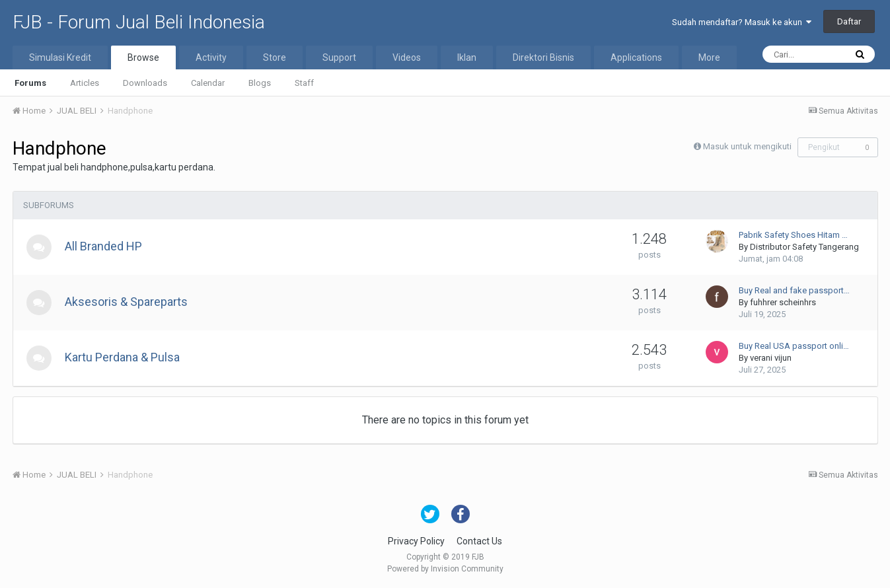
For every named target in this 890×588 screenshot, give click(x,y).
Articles (85, 83)
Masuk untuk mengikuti (747, 146)
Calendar (208, 83)
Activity (211, 57)
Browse (143, 57)
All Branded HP (105, 246)
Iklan (467, 57)
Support (339, 57)
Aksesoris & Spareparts (128, 302)
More (709, 57)
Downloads (145, 83)
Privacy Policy (416, 541)
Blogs (260, 83)
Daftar (849, 21)
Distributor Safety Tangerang (804, 247)
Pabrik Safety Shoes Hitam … (793, 235)
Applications (636, 57)
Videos (407, 57)
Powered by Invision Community (445, 569)
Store (275, 57)
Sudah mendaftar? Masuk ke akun (742, 22)
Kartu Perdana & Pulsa (124, 357)
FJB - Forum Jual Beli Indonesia (139, 22)
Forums (30, 83)
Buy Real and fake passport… (794, 290)
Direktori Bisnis (543, 57)
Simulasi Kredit (60, 57)
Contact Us (479, 541)
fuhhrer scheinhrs (783, 302)
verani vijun (771, 358)
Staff (304, 83)
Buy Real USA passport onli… (794, 346)
